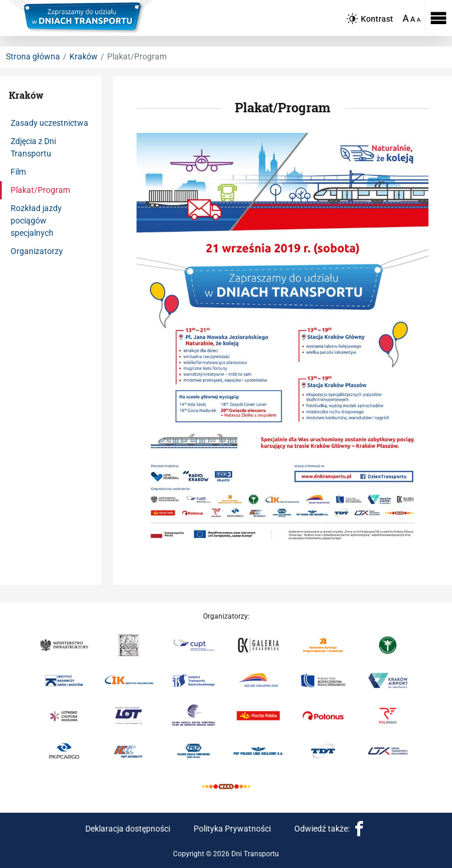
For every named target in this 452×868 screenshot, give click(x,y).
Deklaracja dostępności (128, 829)
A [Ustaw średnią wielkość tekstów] (413, 19)
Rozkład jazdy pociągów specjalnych (36, 221)
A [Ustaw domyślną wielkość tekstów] (419, 20)
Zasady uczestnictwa (49, 123)
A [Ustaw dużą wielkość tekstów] (406, 19)
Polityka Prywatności (232, 829)
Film (18, 172)
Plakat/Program (40, 190)
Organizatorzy (37, 251)
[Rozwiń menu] (438, 18)
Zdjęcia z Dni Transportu (33, 147)
